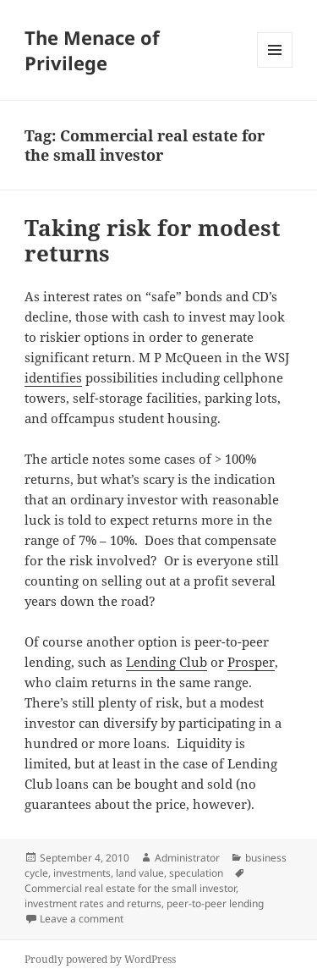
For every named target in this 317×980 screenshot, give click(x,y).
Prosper (251, 662)
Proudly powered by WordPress (100, 959)
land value (140, 873)
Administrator (187, 858)
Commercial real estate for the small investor (130, 888)
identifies (53, 377)
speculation (196, 873)
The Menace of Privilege (92, 50)
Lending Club (167, 662)
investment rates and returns (93, 903)
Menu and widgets (275, 67)
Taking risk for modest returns (153, 240)
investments (82, 873)
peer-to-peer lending (215, 903)
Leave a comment (82, 919)
